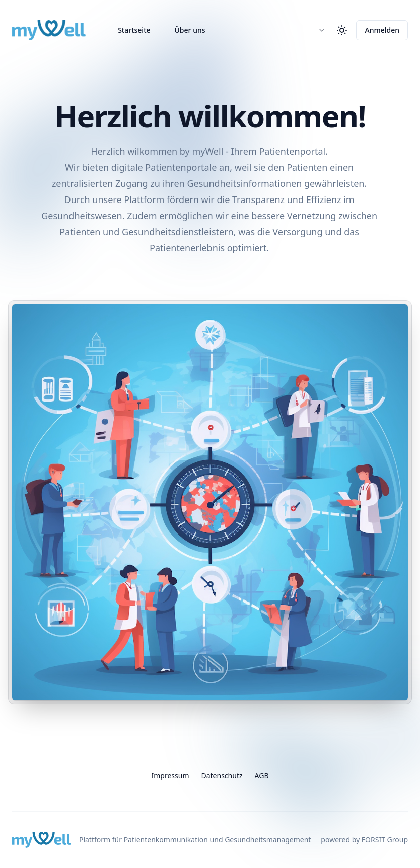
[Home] (49, 30)
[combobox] (317, 30)
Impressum (170, 776)
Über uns (190, 30)
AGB (262, 776)
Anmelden (382, 30)
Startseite (134, 30)
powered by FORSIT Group (364, 840)
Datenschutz (222, 776)
